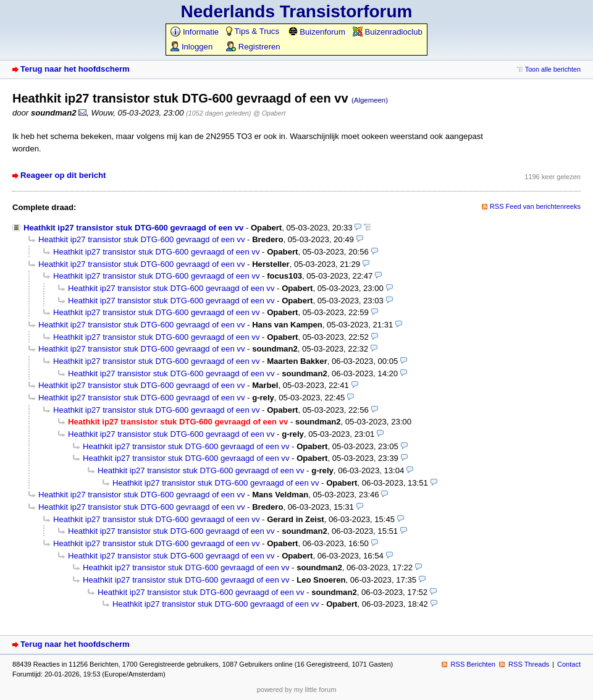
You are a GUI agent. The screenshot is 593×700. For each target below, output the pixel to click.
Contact (569, 664)
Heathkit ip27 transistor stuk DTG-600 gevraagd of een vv (133, 228)
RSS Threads (529, 664)
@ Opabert (269, 113)
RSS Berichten (473, 664)
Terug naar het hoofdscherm (75, 69)
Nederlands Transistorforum (297, 11)
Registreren (253, 47)
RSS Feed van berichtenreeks (535, 206)
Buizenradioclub (388, 32)
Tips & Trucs (253, 31)
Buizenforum (317, 32)
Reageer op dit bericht (63, 175)
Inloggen (191, 47)
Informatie (195, 32)
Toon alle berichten (553, 69)
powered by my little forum (297, 689)
